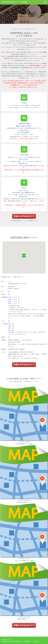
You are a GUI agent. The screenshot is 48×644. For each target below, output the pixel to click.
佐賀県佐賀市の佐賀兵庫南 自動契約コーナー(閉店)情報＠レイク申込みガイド (21, 641)
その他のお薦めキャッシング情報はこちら (24, 220)
